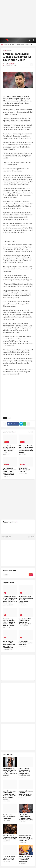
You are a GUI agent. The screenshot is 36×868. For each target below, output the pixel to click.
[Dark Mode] (30, 40)
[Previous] (32, 45)
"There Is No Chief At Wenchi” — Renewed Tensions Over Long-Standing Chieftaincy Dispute (26, 449)
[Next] (34, 45)
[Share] (31, 64)
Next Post (31, 537)
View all (31, 432)
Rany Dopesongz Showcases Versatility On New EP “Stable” (10, 837)
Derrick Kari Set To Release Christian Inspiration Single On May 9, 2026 (26, 838)
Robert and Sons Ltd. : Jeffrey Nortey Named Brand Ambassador (26, 859)
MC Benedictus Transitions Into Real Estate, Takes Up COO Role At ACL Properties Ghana (10, 471)
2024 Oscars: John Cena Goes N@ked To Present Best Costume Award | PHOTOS (26, 600)
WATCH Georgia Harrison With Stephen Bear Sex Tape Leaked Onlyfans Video (9, 644)
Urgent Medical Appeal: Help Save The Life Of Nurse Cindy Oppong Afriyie (9, 449)
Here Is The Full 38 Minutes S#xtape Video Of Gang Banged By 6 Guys (25, 621)
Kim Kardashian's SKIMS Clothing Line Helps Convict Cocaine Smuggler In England (10, 772)
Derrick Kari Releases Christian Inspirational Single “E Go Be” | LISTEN (26, 793)
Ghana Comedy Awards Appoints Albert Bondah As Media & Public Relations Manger (9, 622)
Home (5, 51)
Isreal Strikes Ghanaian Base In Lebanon (25, 470)
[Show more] (28, 424)
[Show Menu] (2, 40)
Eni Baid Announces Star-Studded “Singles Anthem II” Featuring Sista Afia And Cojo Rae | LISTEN (10, 795)
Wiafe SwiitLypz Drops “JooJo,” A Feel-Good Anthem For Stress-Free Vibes (26, 817)
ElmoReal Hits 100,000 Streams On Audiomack (26, 643)
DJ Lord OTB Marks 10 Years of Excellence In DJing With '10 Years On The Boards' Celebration (16, 45)
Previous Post (7, 537)
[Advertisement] (18, 19)
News (10, 51)
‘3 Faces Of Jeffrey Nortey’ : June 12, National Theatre (9, 858)
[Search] (34, 40)
